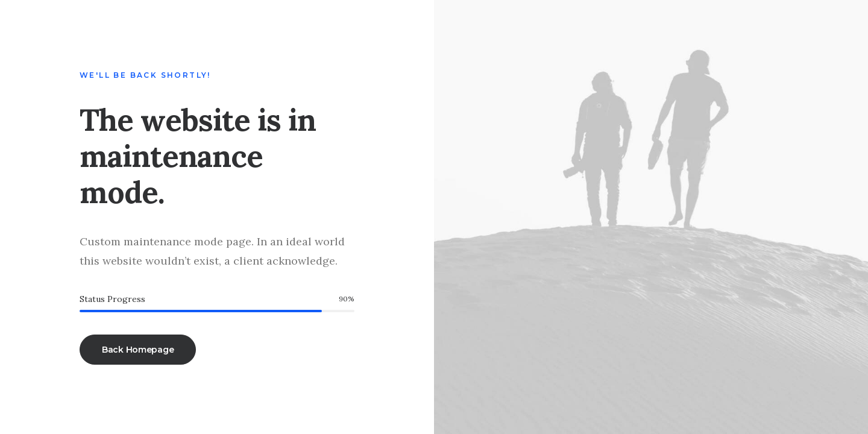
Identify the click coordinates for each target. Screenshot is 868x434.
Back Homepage (138, 350)
